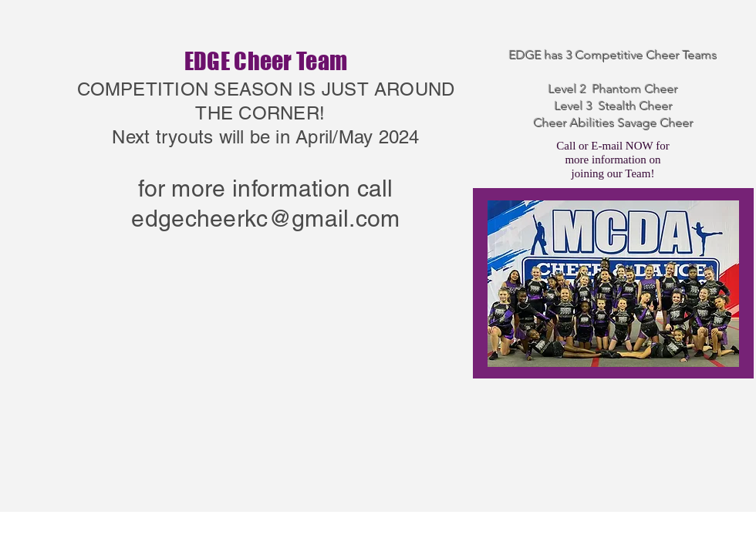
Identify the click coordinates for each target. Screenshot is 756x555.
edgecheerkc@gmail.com (265, 219)
